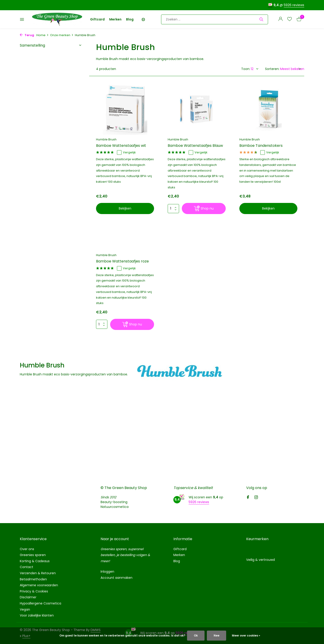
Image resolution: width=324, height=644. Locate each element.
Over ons (27, 549)
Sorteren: (272, 69)
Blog (130, 19)
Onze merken (62, 35)
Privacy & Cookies (34, 591)
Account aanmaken (116, 578)
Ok (196, 635)
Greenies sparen (33, 555)
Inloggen (107, 572)
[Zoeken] (215, 19)
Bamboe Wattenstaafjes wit (121, 146)
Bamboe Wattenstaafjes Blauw (195, 146)
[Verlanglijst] (290, 19)
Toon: (246, 69)
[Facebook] (248, 498)
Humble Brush (106, 139)
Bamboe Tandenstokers (261, 146)
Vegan (25, 609)
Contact (27, 567)
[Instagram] (256, 498)
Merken (115, 19)
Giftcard (97, 19)
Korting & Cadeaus (35, 561)
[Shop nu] (204, 208)
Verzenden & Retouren (38, 573)
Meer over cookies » (246, 635)
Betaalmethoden (33, 579)
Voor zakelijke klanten (37, 615)
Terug (27, 35)
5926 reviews (294, 5)
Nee (216, 635)
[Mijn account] (280, 19)
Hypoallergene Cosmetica (40, 603)
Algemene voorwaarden (39, 585)
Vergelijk (126, 152)
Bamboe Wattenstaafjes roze (122, 261)
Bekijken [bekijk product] (125, 208)
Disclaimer (28, 597)
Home (43, 35)
